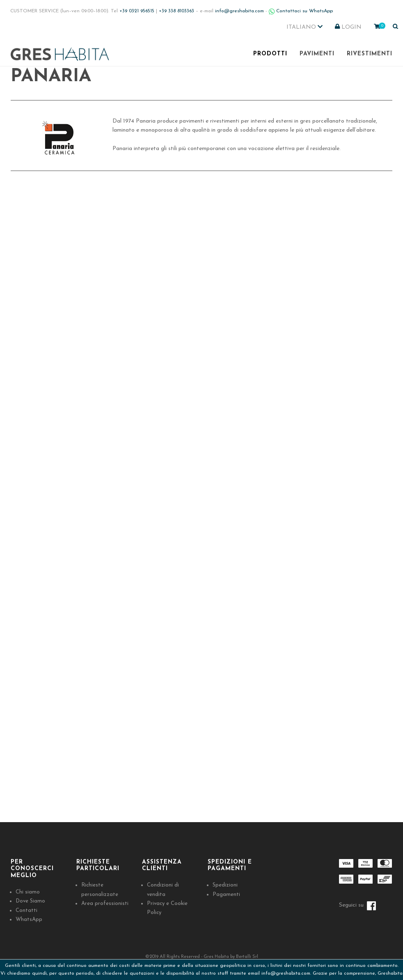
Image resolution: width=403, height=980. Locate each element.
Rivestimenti (370, 54)
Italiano (305, 27)
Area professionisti (105, 904)
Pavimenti (317, 54)
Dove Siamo (30, 901)
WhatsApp (29, 920)
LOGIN (348, 27)
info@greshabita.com (286, 973)
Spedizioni (225, 885)
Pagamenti (226, 895)
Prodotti (270, 54)
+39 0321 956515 (137, 11)
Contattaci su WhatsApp (301, 11)
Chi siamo (28, 892)
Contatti (26, 910)
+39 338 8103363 (176, 11)
